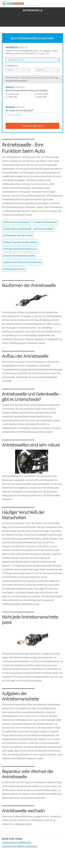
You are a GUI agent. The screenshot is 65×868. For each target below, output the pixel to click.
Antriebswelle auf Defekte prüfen (17, 842)
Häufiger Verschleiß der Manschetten (20, 242)
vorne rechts (12, 94)
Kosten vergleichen (33, 126)
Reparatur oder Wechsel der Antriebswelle (22, 262)
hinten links (41, 97)
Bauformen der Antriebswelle (17, 222)
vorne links (11, 97)
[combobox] (32, 115)
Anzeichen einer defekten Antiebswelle (19, 846)
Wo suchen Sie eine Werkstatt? (19, 111)
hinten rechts (41, 94)
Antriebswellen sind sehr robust (18, 236)
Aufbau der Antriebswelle (45, 222)
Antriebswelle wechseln (14, 269)
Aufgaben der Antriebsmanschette (19, 256)
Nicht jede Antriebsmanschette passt (20, 249)
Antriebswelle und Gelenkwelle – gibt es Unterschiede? (28, 229)
